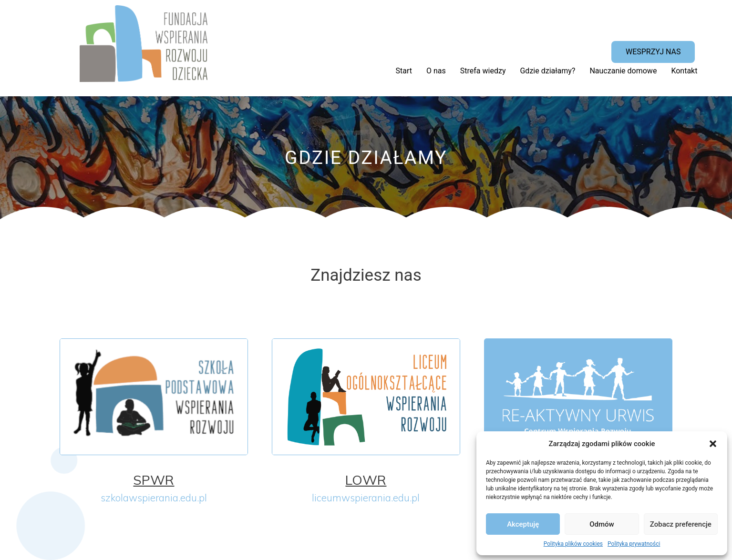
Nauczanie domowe (623, 71)
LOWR (366, 480)
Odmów (602, 524)
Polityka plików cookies (573, 544)
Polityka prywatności (634, 544)
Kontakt (684, 71)
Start (404, 71)
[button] (713, 444)
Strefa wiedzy (483, 71)
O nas (436, 71)
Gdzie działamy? (547, 71)
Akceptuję (523, 524)
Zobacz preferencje (681, 524)
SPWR (154, 480)
